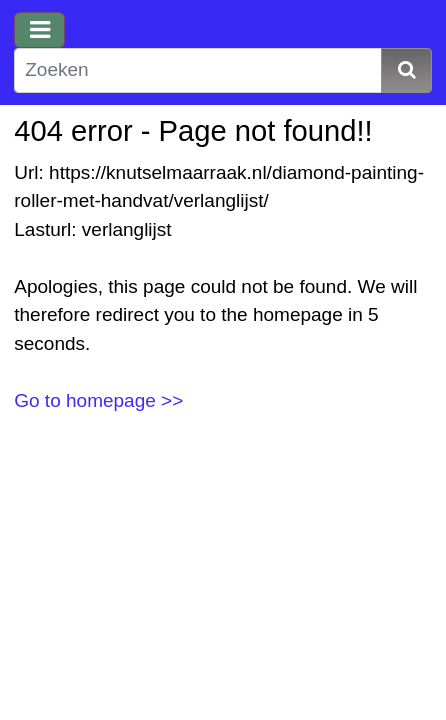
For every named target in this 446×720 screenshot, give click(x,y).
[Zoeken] (198, 70)
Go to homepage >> (98, 400)
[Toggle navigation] (39, 30)
